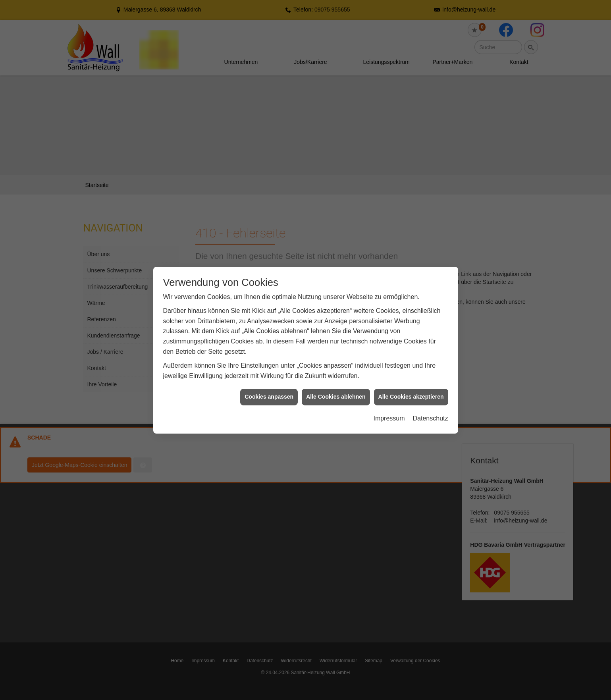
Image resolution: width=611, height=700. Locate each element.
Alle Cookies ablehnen (336, 376)
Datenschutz (431, 398)
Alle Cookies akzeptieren (411, 376)
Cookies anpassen (269, 376)
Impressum (389, 398)
